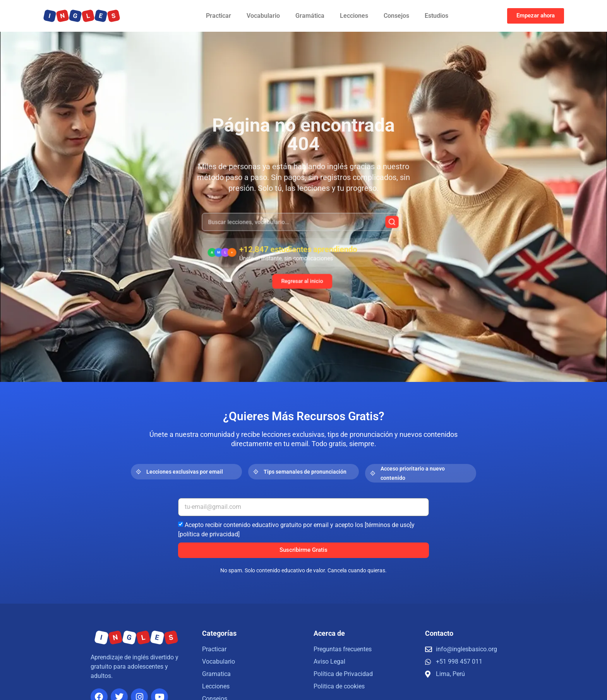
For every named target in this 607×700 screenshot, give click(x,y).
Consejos (396, 16)
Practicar (219, 16)
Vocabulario (263, 16)
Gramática (310, 16)
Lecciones (354, 16)
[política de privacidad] (209, 534)
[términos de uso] (388, 525)
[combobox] (302, 229)
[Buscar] (372, 229)
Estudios (436, 16)
